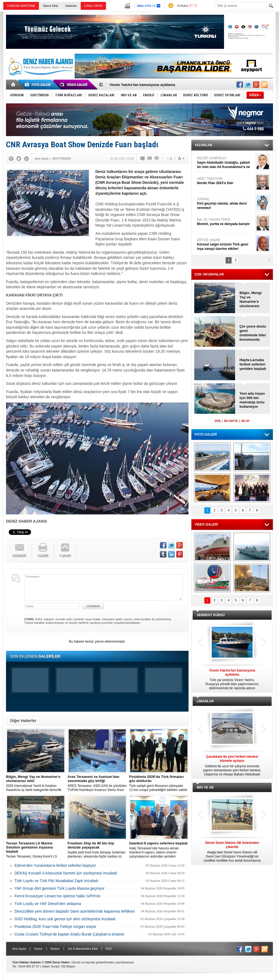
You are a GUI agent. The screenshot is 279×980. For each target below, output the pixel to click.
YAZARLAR (203, 145)
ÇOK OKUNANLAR (209, 274)
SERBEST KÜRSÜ (211, 615)
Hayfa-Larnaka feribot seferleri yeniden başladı (253, 364)
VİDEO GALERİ (206, 525)
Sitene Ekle (50, 6)
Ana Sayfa (19, 949)
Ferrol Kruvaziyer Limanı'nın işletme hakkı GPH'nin (57, 896)
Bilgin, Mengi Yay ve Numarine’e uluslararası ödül (251, 299)
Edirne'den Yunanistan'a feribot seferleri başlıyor (55, 865)
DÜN (218, 421)
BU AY (245, 421)
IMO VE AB (205, 787)
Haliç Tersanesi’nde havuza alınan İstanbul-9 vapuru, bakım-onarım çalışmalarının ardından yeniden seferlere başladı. (159, 850)
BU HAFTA (231, 421)
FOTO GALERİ (206, 434)
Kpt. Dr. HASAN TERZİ (226, 222)
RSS (109, 949)
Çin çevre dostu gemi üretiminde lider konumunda (253, 333)
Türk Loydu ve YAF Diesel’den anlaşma (48, 904)
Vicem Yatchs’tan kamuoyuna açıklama (142, 85)
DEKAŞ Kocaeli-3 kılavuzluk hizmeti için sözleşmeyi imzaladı (66, 873)
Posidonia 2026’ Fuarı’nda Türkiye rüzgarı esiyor (55, 927)
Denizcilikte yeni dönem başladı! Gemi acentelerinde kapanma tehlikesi (75, 911)
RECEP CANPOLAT (226, 163)
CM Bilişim (68, 966)
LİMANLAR (205, 701)
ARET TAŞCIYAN (226, 181)
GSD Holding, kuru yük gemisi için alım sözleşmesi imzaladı (65, 919)
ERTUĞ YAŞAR (226, 245)
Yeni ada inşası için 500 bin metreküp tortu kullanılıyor (252, 400)
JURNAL (226, 204)
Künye (38, 949)
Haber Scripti (51, 966)
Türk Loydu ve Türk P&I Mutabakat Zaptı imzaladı (56, 881)
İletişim (55, 949)
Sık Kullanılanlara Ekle (83, 949)
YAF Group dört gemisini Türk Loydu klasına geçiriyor (60, 888)
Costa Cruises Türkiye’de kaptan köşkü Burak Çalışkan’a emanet (69, 934)
